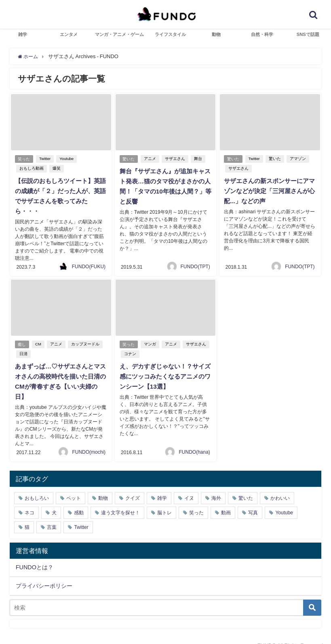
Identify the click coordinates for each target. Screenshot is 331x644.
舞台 (199, 159)
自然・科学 (262, 34)
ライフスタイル (170, 34)
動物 (216, 34)
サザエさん (176, 159)
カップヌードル (86, 342)
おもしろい (37, 487)
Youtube (68, 159)
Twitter (46, 159)
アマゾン (299, 159)
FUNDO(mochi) (89, 441)
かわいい (280, 487)
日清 (23, 352)
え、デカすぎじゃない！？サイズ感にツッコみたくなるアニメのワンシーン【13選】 (164, 374)
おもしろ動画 (31, 168)
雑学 (23, 34)
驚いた (129, 159)
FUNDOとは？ (35, 556)
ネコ (30, 501)
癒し (22, 342)
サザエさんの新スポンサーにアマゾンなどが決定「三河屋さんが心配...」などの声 (269, 191)
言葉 (52, 516)
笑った (24, 159)
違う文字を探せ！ (120, 501)
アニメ (151, 159)
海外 (216, 487)
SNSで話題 (308, 34)
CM (39, 342)
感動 (79, 501)
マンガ (151, 342)
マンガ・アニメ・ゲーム (119, 34)
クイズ (133, 487)
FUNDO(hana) (194, 441)
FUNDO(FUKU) (89, 265)
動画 (226, 501)
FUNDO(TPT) (195, 265)
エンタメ (69, 34)
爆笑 (56, 168)
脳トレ (164, 501)
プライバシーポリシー (44, 575)
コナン (129, 352)
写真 (253, 501)
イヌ (189, 487)
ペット (74, 487)
